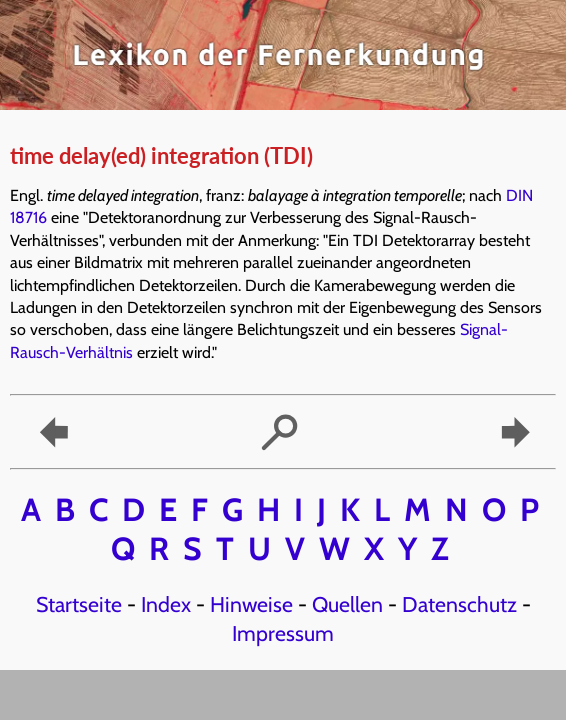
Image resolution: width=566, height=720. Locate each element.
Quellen (347, 604)
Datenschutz (459, 604)
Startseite (79, 604)
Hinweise (251, 604)
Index (166, 604)
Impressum (283, 633)
